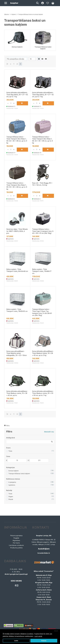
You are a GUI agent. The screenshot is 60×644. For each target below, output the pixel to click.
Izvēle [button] (16, 641)
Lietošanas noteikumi (16, 545)
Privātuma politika (16, 548)
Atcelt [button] (56, 631)
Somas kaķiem (14, 471)
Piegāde (16, 538)
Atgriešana (16, 540)
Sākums (7, 14)
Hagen (11, 496)
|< (7, 64)
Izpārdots (12, 485)
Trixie (10, 451)
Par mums (16, 543)
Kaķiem (14, 14)
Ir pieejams (12, 482)
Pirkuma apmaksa (16, 536)
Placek (11, 499)
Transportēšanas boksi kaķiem (19, 474)
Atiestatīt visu (49, 432)
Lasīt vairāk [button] (38, 636)
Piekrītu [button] (44, 641)
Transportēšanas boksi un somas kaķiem (31, 14)
